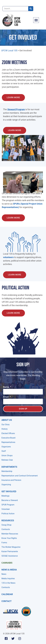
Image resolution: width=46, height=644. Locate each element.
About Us (7, 420)
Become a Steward (10, 500)
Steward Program (16, 109)
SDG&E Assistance (10, 556)
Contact (7, 601)
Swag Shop (6, 525)
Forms (4, 543)
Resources (8, 520)
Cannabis (7, 563)
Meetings (5, 496)
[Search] (31, 9)
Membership (7, 471)
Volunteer (6, 509)
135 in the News (8, 583)
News (4, 574)
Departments (9, 467)
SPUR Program (8, 505)
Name (6, 387)
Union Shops (7, 456)
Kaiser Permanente (10, 551)
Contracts (6, 529)
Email (6, 397)
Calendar (7, 594)
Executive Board (8, 438)
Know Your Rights (9, 538)
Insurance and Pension (11, 480)
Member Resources (10, 534)
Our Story (6, 425)
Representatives (8, 442)
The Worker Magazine (11, 547)
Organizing (6, 485)
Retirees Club (7, 460)
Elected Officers (8, 433)
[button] (36, 20)
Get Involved (9, 491)
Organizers (6, 447)
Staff (4, 451)
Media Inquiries (8, 579)
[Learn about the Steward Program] (13, 98)
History (5, 429)
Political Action (8, 514)
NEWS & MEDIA (9, 570)
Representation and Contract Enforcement (20, 476)
